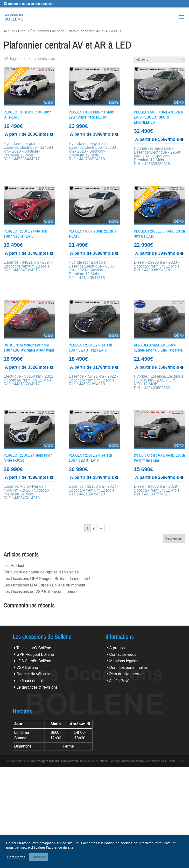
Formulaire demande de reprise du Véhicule (41, 572)
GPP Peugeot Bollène (35, 654)
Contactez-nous (123, 654)
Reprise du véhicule (33, 674)
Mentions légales (124, 661)
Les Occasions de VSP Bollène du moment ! (42, 592)
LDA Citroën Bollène (34, 661)
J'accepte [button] (39, 857)
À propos (117, 648)
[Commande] (159, 60)
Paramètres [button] (16, 857)
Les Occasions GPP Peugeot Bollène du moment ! (47, 579)
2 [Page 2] (94, 528)
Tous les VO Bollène (34, 648)
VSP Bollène (27, 667)
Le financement (30, 681)
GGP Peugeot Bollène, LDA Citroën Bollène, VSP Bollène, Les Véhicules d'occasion (87, 761)
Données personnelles (129, 667)
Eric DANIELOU (172, 761)
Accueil (9, 31)
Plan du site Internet (126, 674)
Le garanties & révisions (37, 687)
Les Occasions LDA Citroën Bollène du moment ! (45, 585)
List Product (14, 566)
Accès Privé (119, 681)
